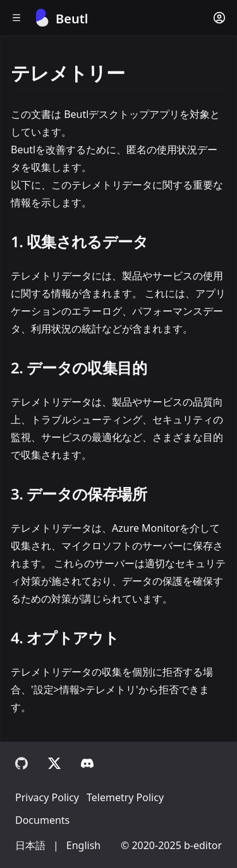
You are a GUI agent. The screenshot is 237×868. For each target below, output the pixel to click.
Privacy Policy (47, 797)
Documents (42, 820)
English (83, 845)
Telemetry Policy (125, 797)
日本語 (30, 845)
